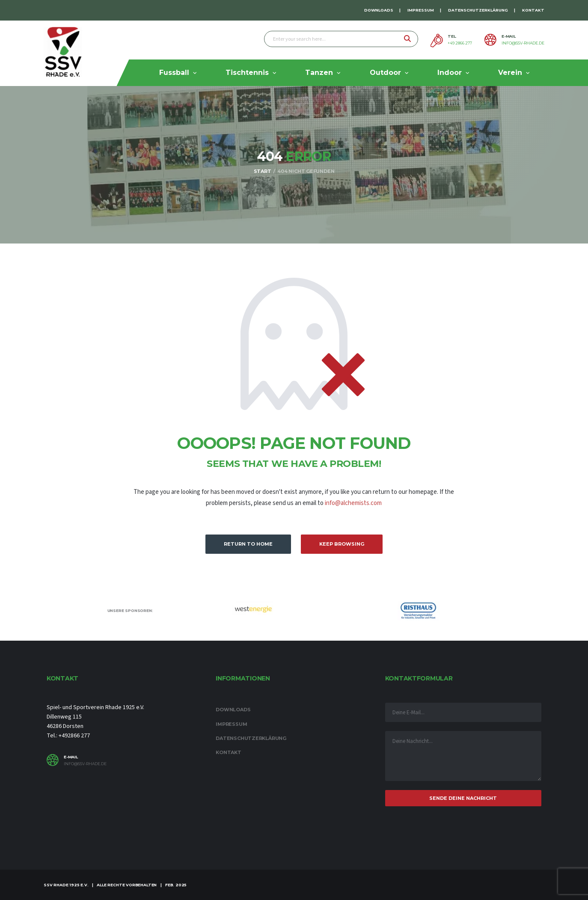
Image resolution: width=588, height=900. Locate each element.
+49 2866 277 (460, 43)
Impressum (421, 10)
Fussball (174, 73)
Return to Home (248, 544)
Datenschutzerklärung (478, 10)
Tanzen (319, 73)
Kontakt (533, 10)
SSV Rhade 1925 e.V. (66, 885)
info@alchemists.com (353, 503)
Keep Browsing (342, 544)
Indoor (450, 73)
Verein (510, 73)
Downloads (379, 10)
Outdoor (385, 73)
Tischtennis (247, 73)
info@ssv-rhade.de (523, 43)
